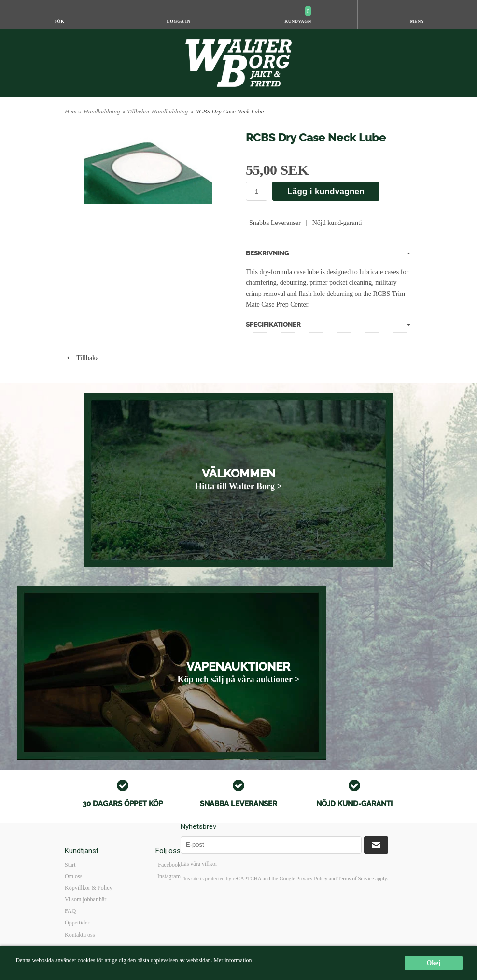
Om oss (73, 876)
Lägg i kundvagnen (326, 191)
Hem (71, 111)
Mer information (232, 960)
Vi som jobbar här (85, 899)
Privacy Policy (312, 878)
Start (70, 865)
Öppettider (77, 923)
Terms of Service (356, 878)
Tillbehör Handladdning (157, 111)
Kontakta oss (80, 935)
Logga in (179, 21)
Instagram (169, 876)
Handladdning (102, 111)
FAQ (70, 911)
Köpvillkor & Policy (89, 888)
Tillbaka (82, 358)
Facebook (169, 865)
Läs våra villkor (199, 864)
